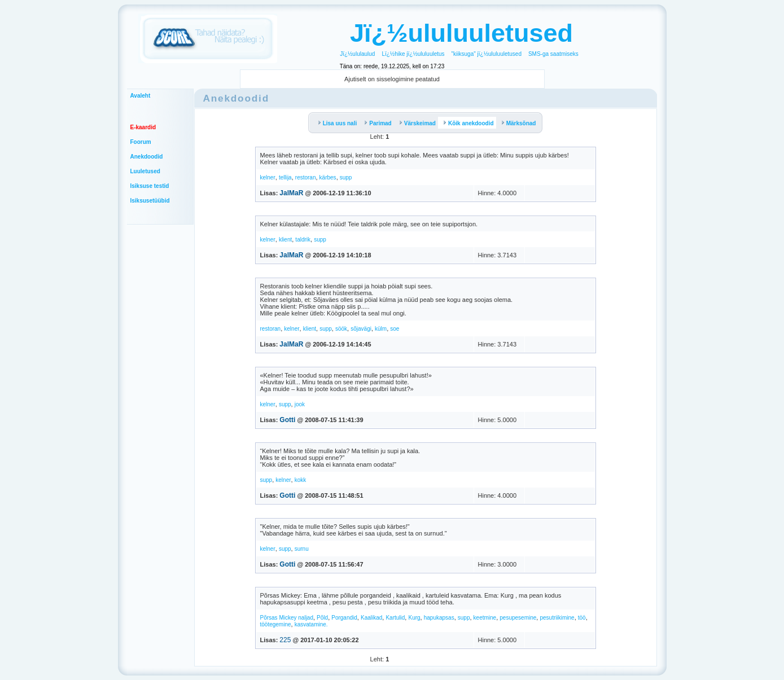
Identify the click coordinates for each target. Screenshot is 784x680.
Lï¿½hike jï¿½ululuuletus (413, 54)
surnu (302, 549)
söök (341, 329)
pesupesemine (518, 618)
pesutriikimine (557, 618)
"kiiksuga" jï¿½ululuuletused (487, 54)
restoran (306, 177)
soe (395, 329)
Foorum (141, 142)
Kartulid (395, 618)
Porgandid (344, 618)
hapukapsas (439, 618)
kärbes (328, 177)
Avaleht (141, 96)
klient (285, 240)
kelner (268, 177)
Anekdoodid (147, 157)
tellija (285, 177)
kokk (301, 480)
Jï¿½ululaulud (357, 54)
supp (346, 177)
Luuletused (145, 171)
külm (381, 329)
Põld (322, 618)
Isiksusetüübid (150, 201)
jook (300, 404)
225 (285, 640)
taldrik (303, 240)
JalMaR (291, 193)
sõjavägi (361, 329)
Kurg (414, 618)
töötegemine (276, 624)
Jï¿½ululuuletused (461, 33)
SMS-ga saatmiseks (553, 54)
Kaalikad (371, 618)
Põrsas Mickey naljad (287, 618)
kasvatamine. (311, 624)
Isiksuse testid (150, 186)
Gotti (287, 420)
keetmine (485, 618)
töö (582, 618)
